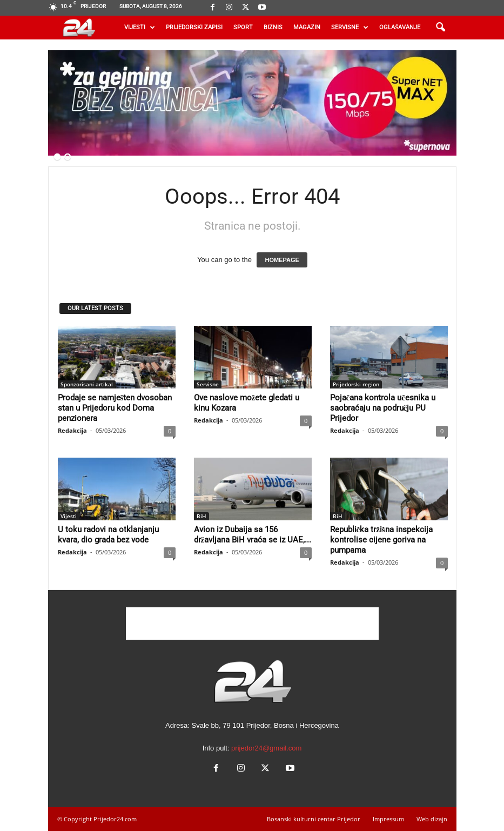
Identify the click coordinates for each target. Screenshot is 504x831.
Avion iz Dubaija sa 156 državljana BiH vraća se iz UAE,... (253, 535)
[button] (440, 28)
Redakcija (72, 430)
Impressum (388, 819)
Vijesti (140, 28)
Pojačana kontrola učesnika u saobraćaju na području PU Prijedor (383, 408)
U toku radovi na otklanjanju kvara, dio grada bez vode (108, 535)
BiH (201, 516)
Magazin (307, 27)
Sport (243, 27)
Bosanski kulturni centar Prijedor (314, 819)
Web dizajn (432, 819)
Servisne (350, 28)
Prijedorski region (356, 384)
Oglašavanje (400, 27)
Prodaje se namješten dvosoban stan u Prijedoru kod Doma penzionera (115, 408)
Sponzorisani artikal (87, 384)
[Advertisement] (252, 624)
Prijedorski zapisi (194, 27)
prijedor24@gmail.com (266, 748)
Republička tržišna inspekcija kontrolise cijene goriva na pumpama (381, 540)
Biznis (273, 27)
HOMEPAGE (282, 260)
